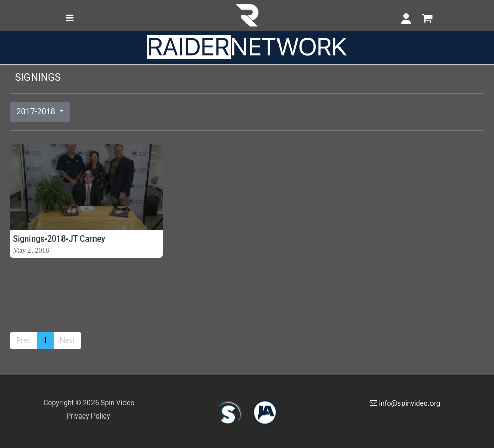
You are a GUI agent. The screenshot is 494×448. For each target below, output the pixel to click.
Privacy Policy (88, 416)
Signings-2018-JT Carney (59, 239)
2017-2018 (37, 112)
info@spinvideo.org (405, 403)
